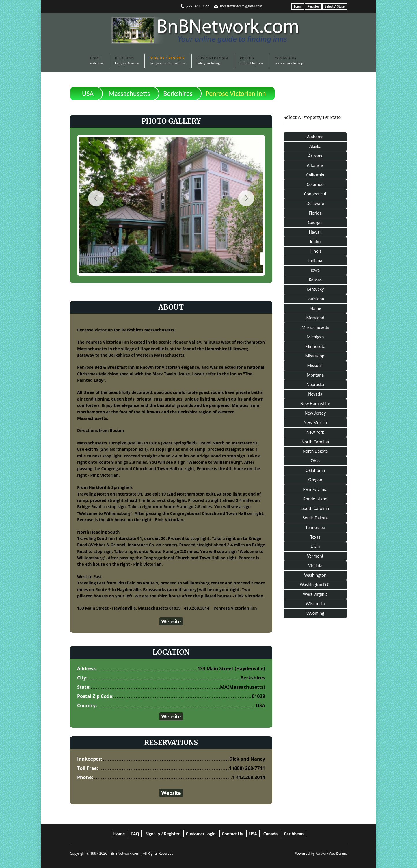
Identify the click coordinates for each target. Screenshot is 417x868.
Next (246, 198)
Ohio (315, 461)
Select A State (335, 6)
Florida (315, 213)
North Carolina (315, 442)
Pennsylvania (315, 489)
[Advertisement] (315, 719)
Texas (315, 537)
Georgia (315, 222)
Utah (315, 546)
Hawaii (315, 232)
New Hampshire (315, 404)
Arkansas (315, 165)
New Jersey (315, 413)
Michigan (315, 337)
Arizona (315, 156)
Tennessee (315, 527)
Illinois (315, 251)
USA (88, 93)
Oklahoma (315, 470)
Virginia (315, 566)
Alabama (315, 137)
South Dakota (315, 518)
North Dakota (315, 451)
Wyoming (315, 613)
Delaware (315, 203)
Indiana (315, 261)
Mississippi (315, 356)
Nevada (315, 394)
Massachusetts (129, 93)
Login (298, 6)
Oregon (315, 480)
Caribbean (294, 834)
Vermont (315, 556)
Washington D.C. (315, 585)
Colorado (315, 184)
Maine (315, 308)
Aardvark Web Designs (331, 854)
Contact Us (232, 834)
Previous (96, 198)
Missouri (315, 365)
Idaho (315, 242)
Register (313, 6)
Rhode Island (315, 499)
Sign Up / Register (163, 834)
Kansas (315, 280)
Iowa (315, 270)
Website (171, 621)
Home (119, 834)
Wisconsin (315, 604)
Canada (270, 834)
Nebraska (315, 384)
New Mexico (315, 423)
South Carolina (315, 508)
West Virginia (315, 594)
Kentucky (315, 289)
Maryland (315, 318)
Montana (315, 375)
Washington (315, 575)
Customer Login (201, 834)
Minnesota (315, 346)
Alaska (315, 146)
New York (315, 432)
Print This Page (327, 89)
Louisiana (315, 299)
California (315, 175)
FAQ (135, 834)
